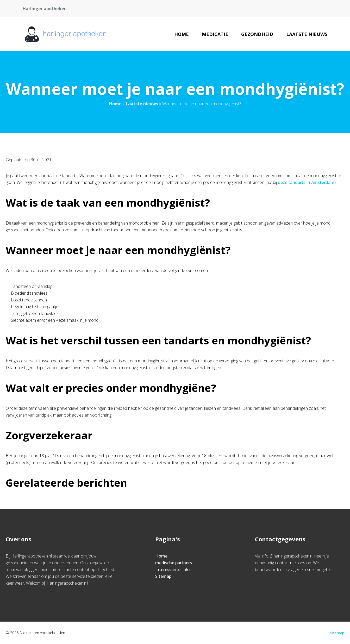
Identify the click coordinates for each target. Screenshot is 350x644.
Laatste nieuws (307, 34)
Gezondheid (257, 34)
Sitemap (163, 576)
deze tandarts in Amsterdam (306, 182)
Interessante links (173, 569)
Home (182, 34)
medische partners (174, 563)
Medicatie (215, 34)
